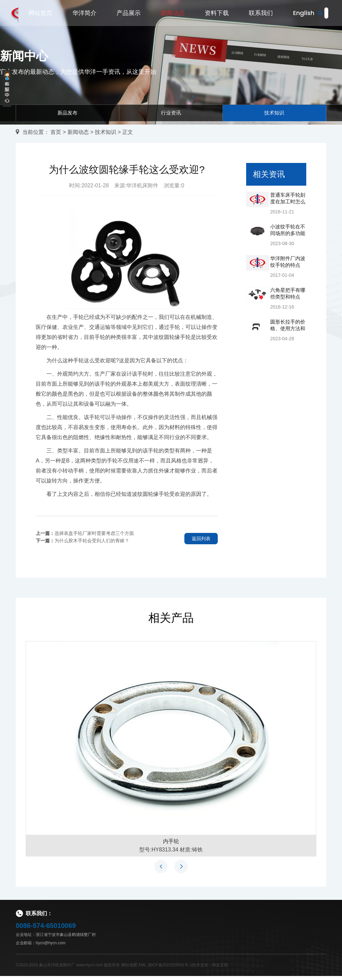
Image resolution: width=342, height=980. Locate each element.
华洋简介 (84, 14)
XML (142, 969)
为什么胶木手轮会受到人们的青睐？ (92, 544)
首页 (56, 136)
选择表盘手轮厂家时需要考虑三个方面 (94, 537)
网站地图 (129, 969)
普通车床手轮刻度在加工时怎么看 (288, 206)
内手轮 (171, 845)
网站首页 (40, 14)
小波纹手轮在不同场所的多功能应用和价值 (288, 237)
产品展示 (129, 14)
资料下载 (217, 14)
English (304, 14)
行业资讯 (171, 115)
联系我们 (261, 14)
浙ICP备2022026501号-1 (170, 969)
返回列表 (201, 542)
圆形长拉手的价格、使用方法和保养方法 (288, 332)
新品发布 (67, 115)
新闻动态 (173, 14)
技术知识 (274, 115)
